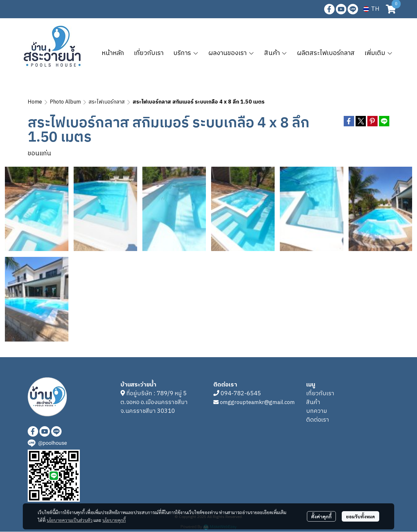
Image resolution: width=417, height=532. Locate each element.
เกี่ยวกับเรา (320, 394)
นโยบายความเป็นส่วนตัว (70, 520)
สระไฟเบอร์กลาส (107, 102)
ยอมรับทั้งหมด (360, 516)
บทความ (317, 411)
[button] (371, 9)
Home (35, 102)
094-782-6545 (241, 394)
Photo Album (65, 102)
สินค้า (313, 402)
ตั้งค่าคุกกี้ (321, 516)
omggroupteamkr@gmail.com (257, 402)
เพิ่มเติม (379, 53)
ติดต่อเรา (318, 420)
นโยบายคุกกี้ (114, 520)
